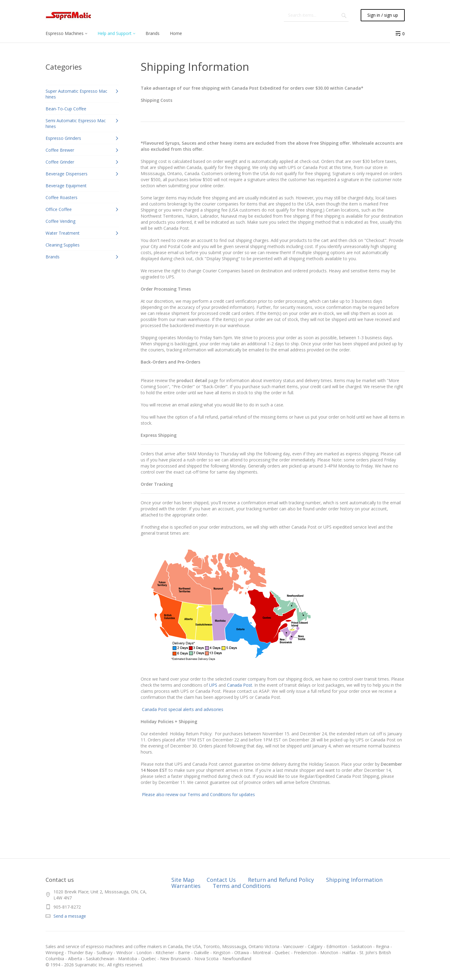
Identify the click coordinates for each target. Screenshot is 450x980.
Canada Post (240, 685)
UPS (213, 685)
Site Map (183, 880)
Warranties (186, 886)
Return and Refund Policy (281, 880)
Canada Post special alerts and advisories (183, 709)
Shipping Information (354, 880)
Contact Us (221, 880)
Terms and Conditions (242, 886)
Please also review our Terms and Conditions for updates (198, 794)
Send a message (70, 916)
